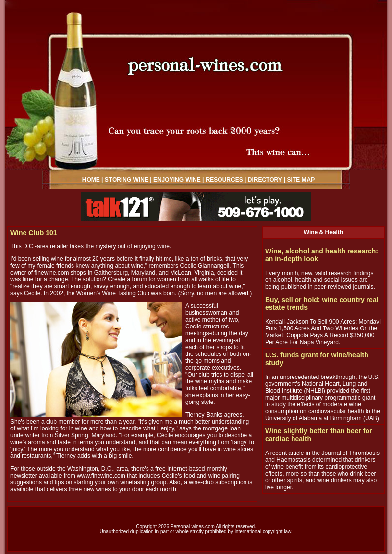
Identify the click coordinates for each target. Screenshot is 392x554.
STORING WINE (127, 180)
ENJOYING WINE (177, 180)
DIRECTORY (265, 180)
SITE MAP (301, 180)
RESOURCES (224, 180)
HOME (91, 180)
